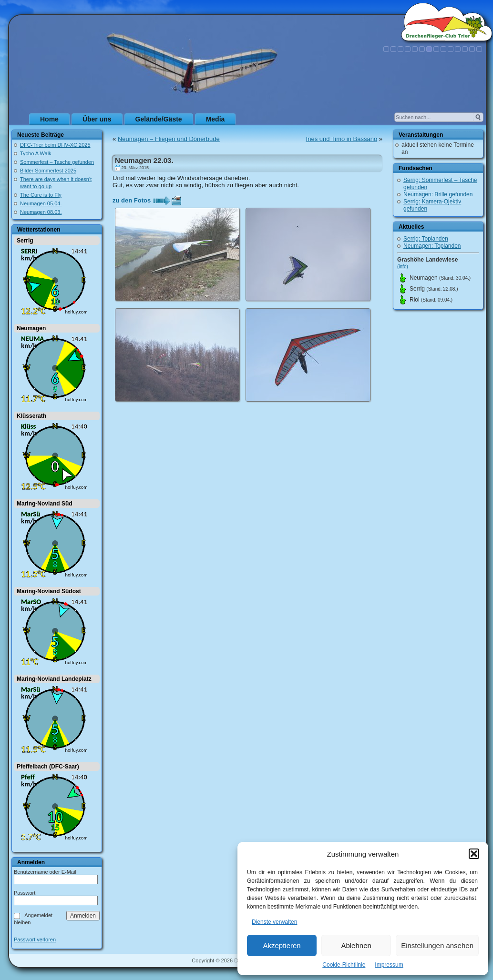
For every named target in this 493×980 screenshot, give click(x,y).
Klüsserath (31, 416)
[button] (474, 854)
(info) (403, 267)
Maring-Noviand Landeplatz (54, 679)
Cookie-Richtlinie (344, 965)
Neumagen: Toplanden (432, 246)
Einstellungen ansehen (437, 945)
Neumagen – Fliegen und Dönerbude (169, 139)
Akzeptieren (282, 945)
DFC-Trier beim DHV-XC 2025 (55, 145)
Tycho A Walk (36, 153)
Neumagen (31, 328)
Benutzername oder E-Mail (45, 872)
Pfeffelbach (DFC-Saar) (48, 767)
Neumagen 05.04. (41, 203)
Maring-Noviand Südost (49, 591)
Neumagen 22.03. (144, 160)
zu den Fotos (132, 200)
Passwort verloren (35, 940)
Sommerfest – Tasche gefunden (57, 162)
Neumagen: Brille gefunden (438, 194)
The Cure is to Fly (41, 195)
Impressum (389, 965)
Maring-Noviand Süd (45, 504)
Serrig (25, 241)
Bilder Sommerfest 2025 (48, 171)
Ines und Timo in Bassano (342, 139)
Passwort (25, 893)
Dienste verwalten (274, 922)
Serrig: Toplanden (426, 239)
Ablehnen (356, 945)
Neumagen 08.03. (41, 212)
